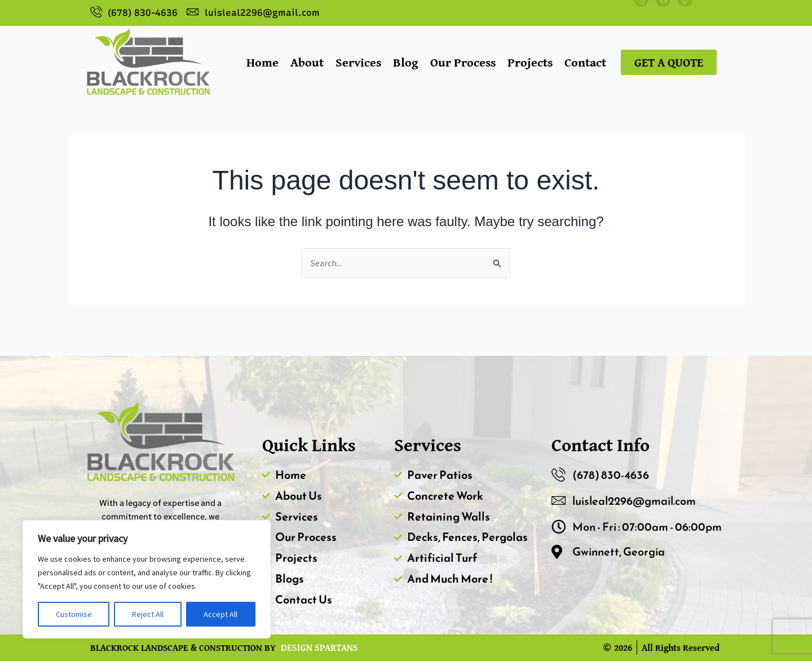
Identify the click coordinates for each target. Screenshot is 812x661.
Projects (530, 62)
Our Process (463, 62)
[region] (147, 579)
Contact (585, 62)
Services (358, 62)
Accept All (220, 614)
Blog (406, 62)
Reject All (148, 614)
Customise (74, 614)
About (307, 62)
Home (262, 62)
